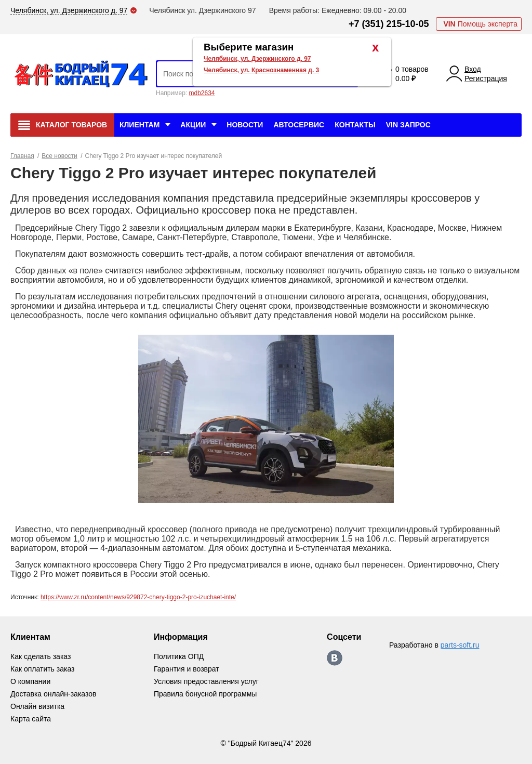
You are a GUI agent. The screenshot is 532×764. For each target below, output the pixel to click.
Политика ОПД (179, 656)
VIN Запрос (408, 125)
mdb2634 (202, 93)
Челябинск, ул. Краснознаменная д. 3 (261, 70)
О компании (30, 681)
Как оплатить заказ (42, 669)
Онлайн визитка (37, 706)
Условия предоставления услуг (206, 681)
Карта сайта (31, 719)
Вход (473, 69)
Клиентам (139, 125)
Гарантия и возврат (187, 669)
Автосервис (299, 125)
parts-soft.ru (460, 645)
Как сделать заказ (41, 656)
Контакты (355, 125)
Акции (193, 125)
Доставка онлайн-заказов (53, 694)
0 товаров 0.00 (412, 74)
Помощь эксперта (480, 24)
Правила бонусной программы (205, 694)
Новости (245, 125)
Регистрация (486, 78)
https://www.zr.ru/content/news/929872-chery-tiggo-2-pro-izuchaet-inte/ (138, 597)
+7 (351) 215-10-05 (389, 24)
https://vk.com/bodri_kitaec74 (335, 658)
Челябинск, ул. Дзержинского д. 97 (257, 59)
